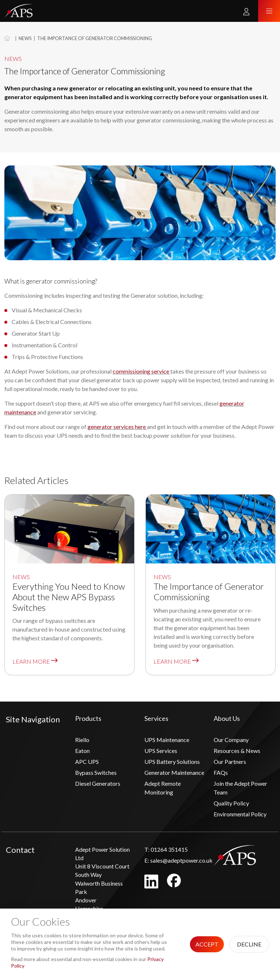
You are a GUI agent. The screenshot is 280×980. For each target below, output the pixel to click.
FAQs (221, 772)
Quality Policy (231, 803)
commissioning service (141, 371)
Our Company (231, 740)
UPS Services (161, 751)
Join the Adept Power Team (240, 788)
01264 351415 (166, 849)
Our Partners (230, 762)
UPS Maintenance (167, 740)
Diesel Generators (98, 783)
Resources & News (237, 751)
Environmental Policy (240, 814)
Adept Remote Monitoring (163, 788)
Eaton (82, 751)
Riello (82, 740)
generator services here (117, 427)
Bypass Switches (96, 772)
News (25, 38)
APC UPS (87, 762)
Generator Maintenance (174, 772)
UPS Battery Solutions (172, 762)
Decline (249, 944)
